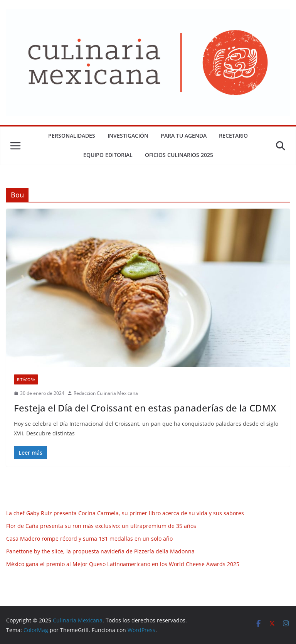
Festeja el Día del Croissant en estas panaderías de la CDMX (145, 408)
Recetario (233, 136)
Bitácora (26, 379)
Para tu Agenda (184, 136)
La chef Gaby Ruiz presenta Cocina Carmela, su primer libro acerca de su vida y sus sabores (125, 513)
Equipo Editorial (108, 155)
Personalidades (72, 136)
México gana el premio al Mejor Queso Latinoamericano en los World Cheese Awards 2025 (123, 564)
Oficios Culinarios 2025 (179, 155)
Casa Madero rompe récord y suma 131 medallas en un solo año (89, 539)
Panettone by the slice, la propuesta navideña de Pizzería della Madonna (100, 551)
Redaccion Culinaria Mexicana (106, 393)
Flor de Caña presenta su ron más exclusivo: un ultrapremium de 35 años (101, 526)
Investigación (128, 136)
